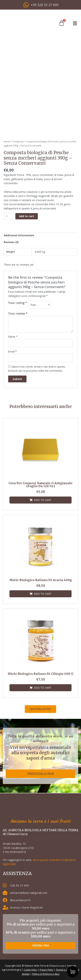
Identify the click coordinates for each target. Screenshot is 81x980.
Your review (18, 313)
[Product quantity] (8, 216)
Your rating (18, 303)
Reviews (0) (11, 242)
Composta (18, 142)
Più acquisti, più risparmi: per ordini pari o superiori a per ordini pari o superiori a (40, 928)
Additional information (19, 235)
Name (13, 337)
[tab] (40, 236)
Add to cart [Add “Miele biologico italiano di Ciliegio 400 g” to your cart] (43, 688)
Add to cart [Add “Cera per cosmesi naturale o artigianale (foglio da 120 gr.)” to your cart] (43, 500)
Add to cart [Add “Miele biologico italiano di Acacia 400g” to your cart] (43, 594)
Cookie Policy (30, 970)
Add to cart (27, 216)
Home (7, 142)
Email (12, 351)
